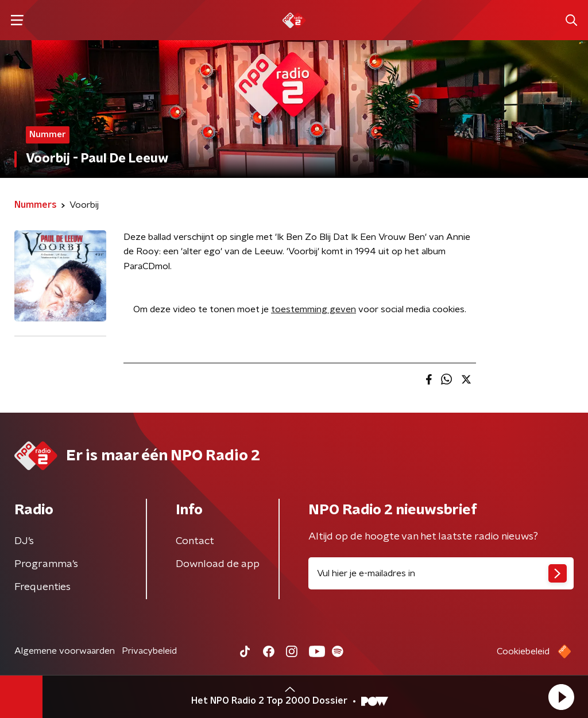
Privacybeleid (149, 651)
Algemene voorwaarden (65, 651)
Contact (195, 541)
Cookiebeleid (523, 651)
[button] (561, 697)
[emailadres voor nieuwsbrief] (441, 573)
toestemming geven (314, 309)
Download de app (218, 564)
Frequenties (42, 587)
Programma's (46, 564)
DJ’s (24, 541)
